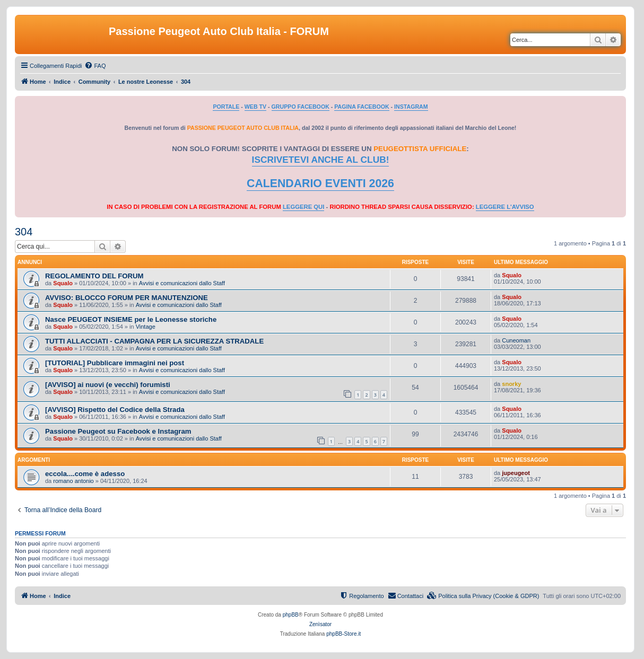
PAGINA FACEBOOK (362, 107)
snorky (511, 384)
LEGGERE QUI (303, 207)
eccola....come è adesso (85, 474)
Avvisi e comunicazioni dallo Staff (182, 283)
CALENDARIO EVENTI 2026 (320, 183)
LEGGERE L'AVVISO (505, 207)
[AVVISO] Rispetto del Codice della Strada (115, 410)
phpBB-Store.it (343, 634)
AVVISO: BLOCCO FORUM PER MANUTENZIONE (127, 298)
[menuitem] (95, 66)
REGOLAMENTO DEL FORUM (94, 276)
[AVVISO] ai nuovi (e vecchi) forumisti (108, 385)
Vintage (146, 327)
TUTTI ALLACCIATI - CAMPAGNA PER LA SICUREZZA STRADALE (154, 341)
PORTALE (226, 107)
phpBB (291, 615)
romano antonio (73, 481)
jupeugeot (516, 473)
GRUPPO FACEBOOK (301, 107)
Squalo (63, 283)
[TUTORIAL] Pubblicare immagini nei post (115, 363)
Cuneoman (516, 340)
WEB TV (255, 107)
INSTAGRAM (411, 107)
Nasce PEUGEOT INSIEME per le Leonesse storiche (131, 319)
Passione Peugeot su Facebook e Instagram (118, 431)
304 (24, 232)
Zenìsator (320, 624)
